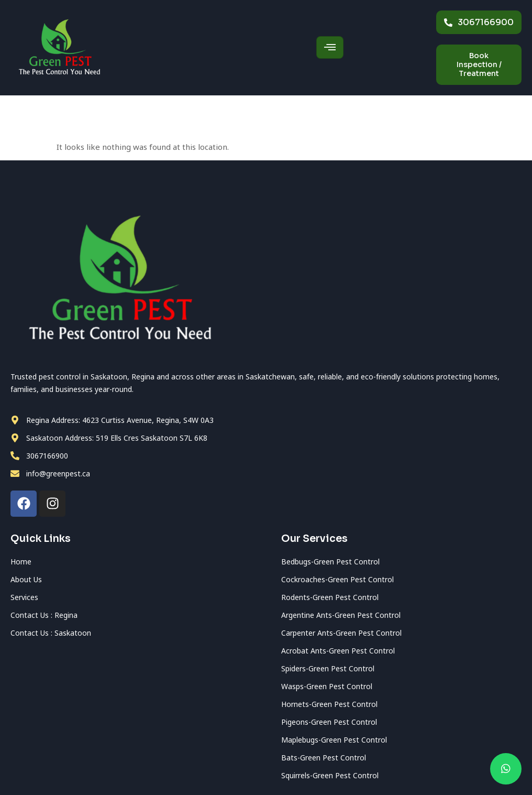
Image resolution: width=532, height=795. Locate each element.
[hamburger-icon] (330, 47)
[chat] (506, 769)
